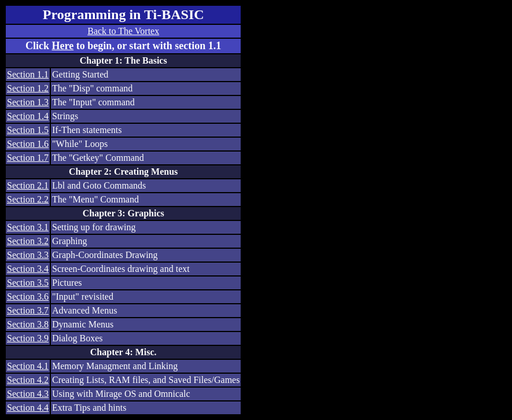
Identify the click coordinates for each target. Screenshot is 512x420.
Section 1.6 (28, 144)
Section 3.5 (28, 283)
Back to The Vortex (123, 31)
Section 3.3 (28, 255)
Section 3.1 (28, 227)
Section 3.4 (28, 269)
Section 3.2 (28, 241)
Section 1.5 (28, 130)
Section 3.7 (28, 310)
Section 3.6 (28, 296)
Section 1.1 (28, 74)
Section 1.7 (28, 158)
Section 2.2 (28, 199)
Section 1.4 (28, 116)
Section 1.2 (28, 88)
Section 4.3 (28, 394)
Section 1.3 (28, 102)
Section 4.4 (28, 408)
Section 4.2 (28, 380)
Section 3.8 (28, 324)
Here (63, 46)
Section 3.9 (28, 338)
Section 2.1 (28, 185)
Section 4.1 (28, 366)
